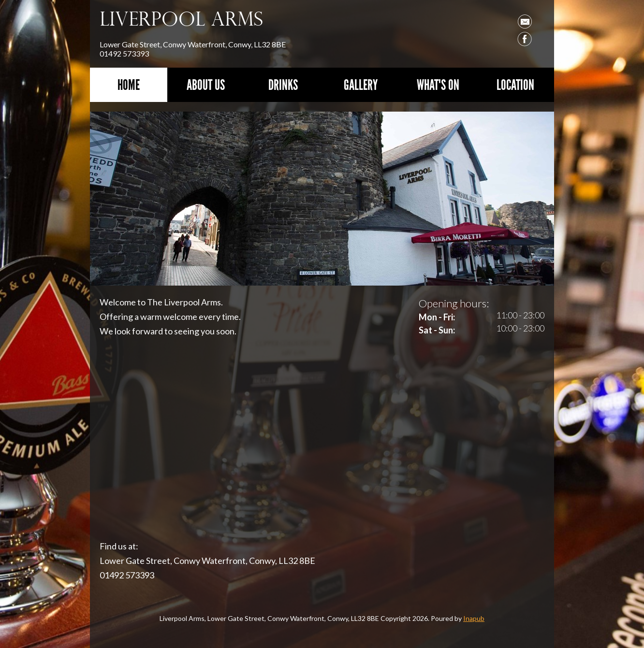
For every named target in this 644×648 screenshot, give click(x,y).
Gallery (361, 85)
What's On (438, 85)
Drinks (283, 85)
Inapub (474, 618)
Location (515, 85)
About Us (206, 85)
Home (129, 85)
